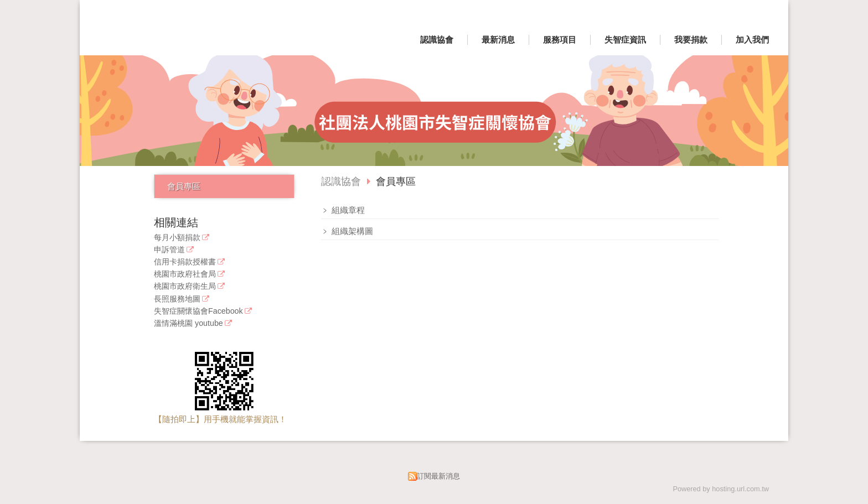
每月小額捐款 (177, 238)
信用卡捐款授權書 (185, 262)
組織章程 (347, 210)
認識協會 (341, 181)
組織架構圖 (351, 231)
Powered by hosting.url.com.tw (721, 489)
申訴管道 (169, 250)
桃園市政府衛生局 (185, 286)
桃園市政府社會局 (185, 274)
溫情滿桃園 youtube (188, 323)
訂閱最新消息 (438, 476)
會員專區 (184, 186)
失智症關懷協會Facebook (198, 311)
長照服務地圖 (177, 299)
